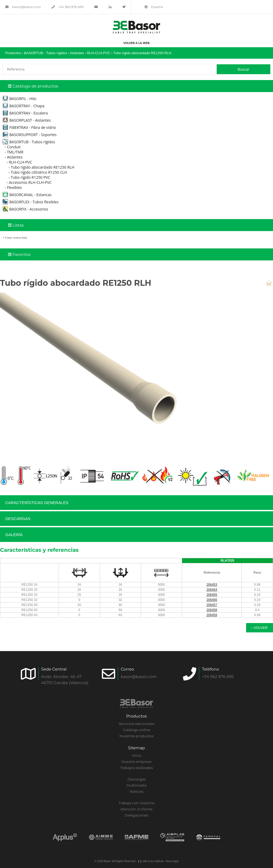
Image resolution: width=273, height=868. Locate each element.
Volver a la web (136, 43)
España (154, 7)
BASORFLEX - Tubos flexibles (31, 202)
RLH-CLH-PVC (99, 53)
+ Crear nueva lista (15, 238)
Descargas (18, 519)
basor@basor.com (23, 7)
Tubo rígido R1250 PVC (30, 177)
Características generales (37, 503)
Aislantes (77, 53)
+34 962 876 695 (68, 7)
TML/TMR (15, 152)
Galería (14, 535)
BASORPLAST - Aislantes (27, 120)
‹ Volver (260, 628)
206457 (212, 605)
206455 (212, 595)
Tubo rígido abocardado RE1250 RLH (142, 53)
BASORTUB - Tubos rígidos (45, 53)
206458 (212, 610)
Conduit (14, 147)
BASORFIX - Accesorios (25, 209)
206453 (212, 585)
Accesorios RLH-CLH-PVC (30, 182)
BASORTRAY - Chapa (23, 106)
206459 (212, 615)
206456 (212, 600)
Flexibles (14, 187)
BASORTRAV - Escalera (25, 113)
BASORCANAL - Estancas (27, 195)
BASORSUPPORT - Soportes (30, 135)
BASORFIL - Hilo (19, 99)
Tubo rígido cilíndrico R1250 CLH (39, 172)
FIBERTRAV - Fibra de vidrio (29, 127)
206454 (212, 590)
